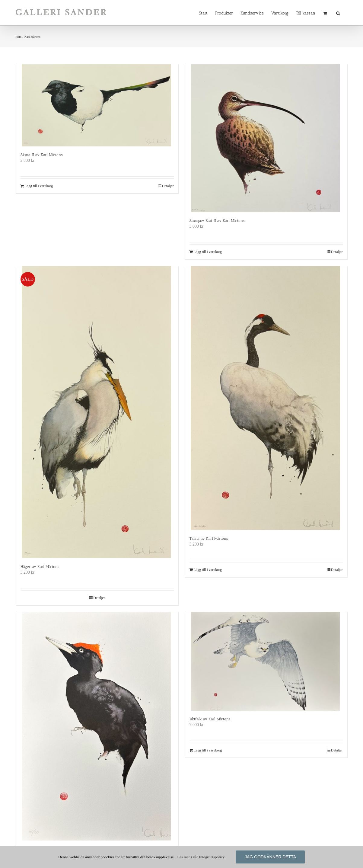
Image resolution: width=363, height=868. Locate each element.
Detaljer (168, 186)
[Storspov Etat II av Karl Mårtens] (266, 138)
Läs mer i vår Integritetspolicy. (201, 857)
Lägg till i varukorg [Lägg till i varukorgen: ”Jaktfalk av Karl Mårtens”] (208, 750)
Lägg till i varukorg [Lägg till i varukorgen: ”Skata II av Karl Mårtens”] (39, 186)
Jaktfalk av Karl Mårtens (210, 719)
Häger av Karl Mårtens (40, 567)
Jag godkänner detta (270, 857)
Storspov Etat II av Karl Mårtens (217, 221)
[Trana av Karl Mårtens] (266, 398)
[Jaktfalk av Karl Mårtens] (266, 661)
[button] (338, 13)
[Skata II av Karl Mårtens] (97, 105)
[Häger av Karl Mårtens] (97, 412)
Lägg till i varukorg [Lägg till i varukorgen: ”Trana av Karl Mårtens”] (208, 570)
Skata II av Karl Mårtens (41, 155)
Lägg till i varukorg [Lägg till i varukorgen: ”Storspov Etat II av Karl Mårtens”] (208, 252)
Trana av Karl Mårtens (209, 538)
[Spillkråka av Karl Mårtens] (97, 726)
